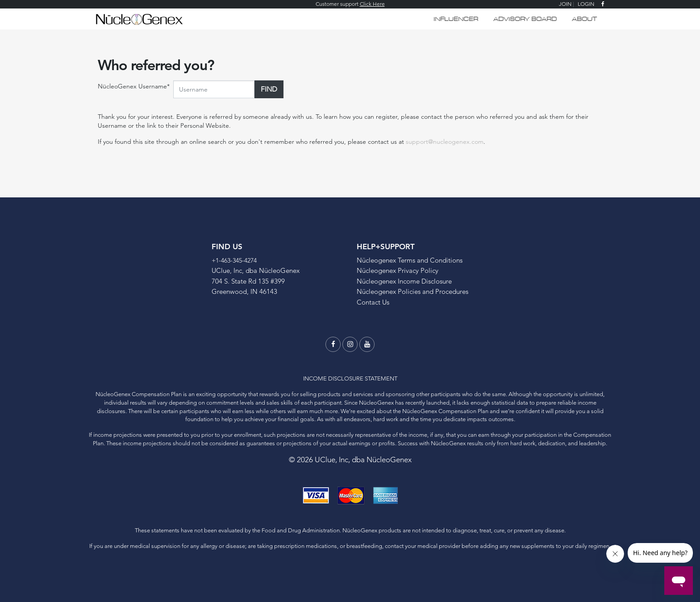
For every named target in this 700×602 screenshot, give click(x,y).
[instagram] (350, 344)
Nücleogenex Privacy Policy (398, 270)
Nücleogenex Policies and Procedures (412, 291)
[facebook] (603, 4)
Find (269, 89)
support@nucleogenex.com (445, 142)
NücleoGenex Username (134, 86)
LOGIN (586, 4)
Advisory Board (525, 19)
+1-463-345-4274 (234, 260)
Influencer (456, 19)
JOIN (565, 4)
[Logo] (139, 18)
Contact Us (373, 302)
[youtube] (367, 344)
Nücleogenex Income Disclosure (404, 281)
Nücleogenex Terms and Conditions (410, 260)
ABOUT (584, 19)
